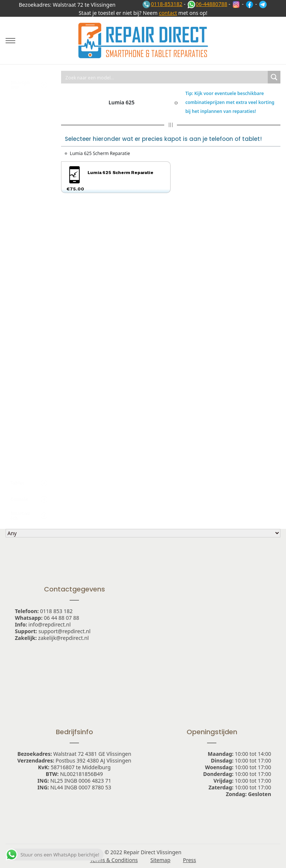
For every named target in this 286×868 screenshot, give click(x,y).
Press (189, 860)
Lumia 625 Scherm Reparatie (100, 153)
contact (168, 13)
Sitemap (161, 860)
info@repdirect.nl (50, 624)
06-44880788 (207, 4)
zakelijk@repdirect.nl (63, 638)
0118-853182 (162, 4)
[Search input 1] (165, 77)
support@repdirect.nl (64, 631)
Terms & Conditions (114, 860)
